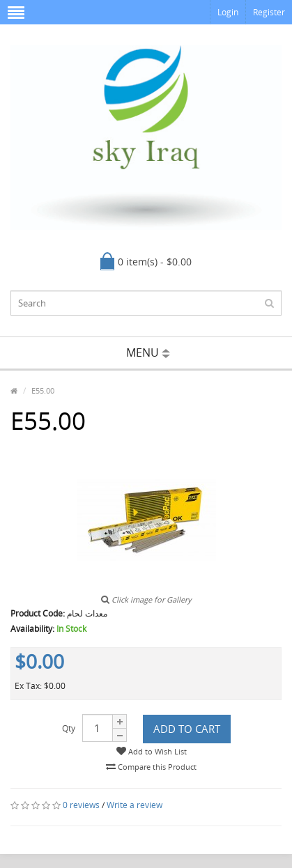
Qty (69, 728)
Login (228, 12)
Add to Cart (187, 729)
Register (269, 12)
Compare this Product (151, 767)
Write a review (135, 805)
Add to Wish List (152, 751)
